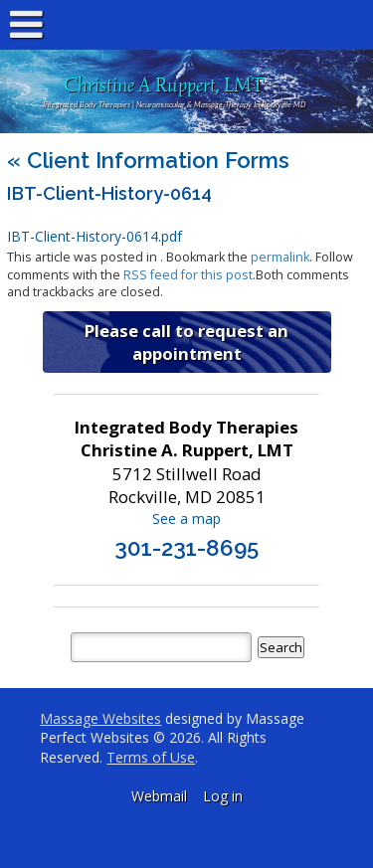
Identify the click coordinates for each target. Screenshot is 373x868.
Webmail (159, 796)
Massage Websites (100, 718)
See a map (186, 519)
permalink (280, 257)
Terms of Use (151, 757)
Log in (223, 796)
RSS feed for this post (188, 275)
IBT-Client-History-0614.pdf (94, 236)
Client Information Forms (148, 160)
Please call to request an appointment (186, 342)
